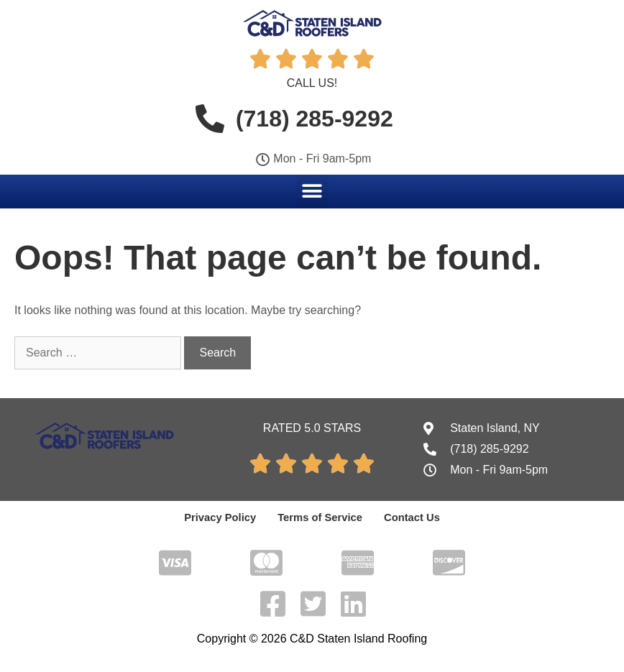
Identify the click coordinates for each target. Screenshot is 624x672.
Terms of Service (320, 517)
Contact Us (408, 517)
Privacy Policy (224, 517)
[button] (312, 191)
